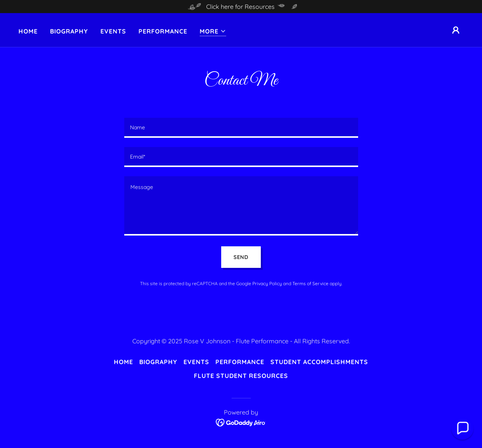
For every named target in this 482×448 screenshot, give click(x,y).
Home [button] (123, 362)
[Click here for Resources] (241, 7)
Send (241, 257)
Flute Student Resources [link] (241, 376)
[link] (241, 422)
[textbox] (241, 128)
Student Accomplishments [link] (319, 362)
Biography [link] (69, 31)
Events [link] (113, 31)
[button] (213, 31)
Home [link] (28, 31)
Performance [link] (163, 31)
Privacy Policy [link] (267, 283)
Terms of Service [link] (310, 283)
